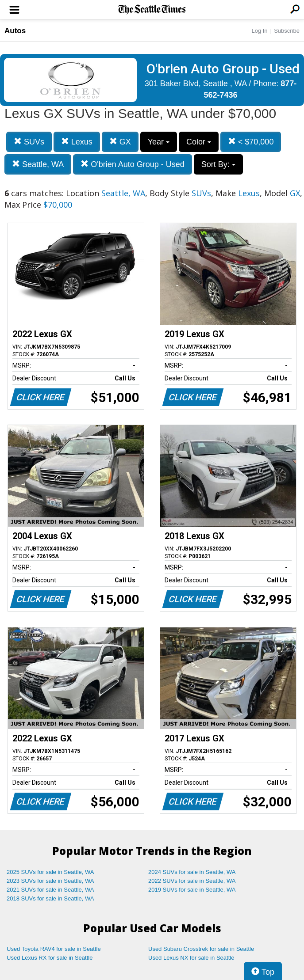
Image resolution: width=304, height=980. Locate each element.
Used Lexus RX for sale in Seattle (50, 958)
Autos (15, 31)
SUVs (29, 142)
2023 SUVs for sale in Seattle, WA (50, 881)
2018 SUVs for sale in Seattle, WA (50, 898)
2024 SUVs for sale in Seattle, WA (192, 872)
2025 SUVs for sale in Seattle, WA (50, 872)
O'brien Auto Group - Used (133, 164)
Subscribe (287, 31)
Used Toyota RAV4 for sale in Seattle (54, 949)
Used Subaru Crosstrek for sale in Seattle (201, 949)
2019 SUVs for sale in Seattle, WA (192, 890)
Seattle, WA (38, 164)
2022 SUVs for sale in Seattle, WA (192, 881)
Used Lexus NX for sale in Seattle (191, 958)
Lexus (77, 142)
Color (199, 142)
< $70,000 (251, 142)
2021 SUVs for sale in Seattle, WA (50, 890)
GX (120, 142)
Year (159, 142)
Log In (259, 31)
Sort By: (218, 164)
